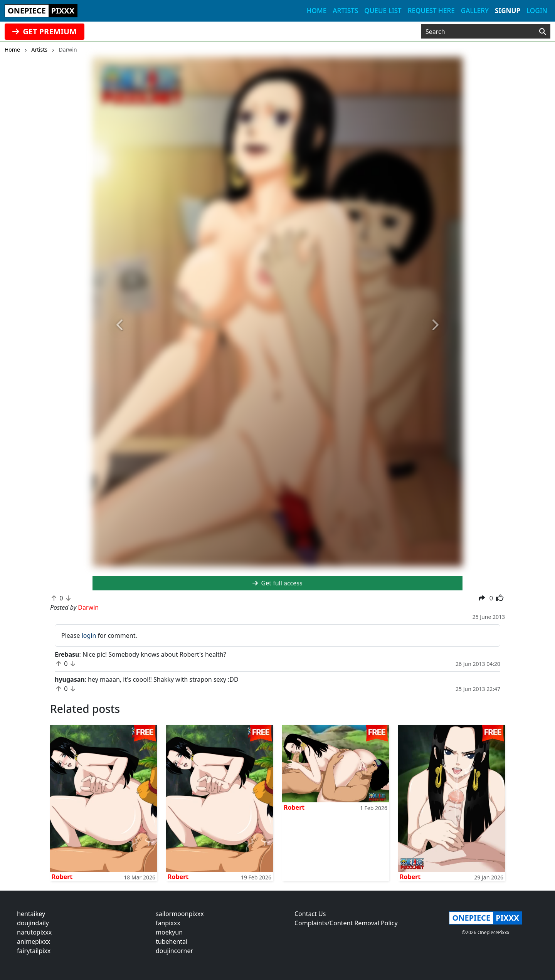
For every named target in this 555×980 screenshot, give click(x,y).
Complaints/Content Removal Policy (346, 923)
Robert (62, 877)
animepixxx (34, 941)
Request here (431, 11)
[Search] (542, 32)
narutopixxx (34, 932)
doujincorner (174, 951)
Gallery (475, 11)
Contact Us (310, 914)
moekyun (169, 932)
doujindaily (33, 923)
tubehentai (172, 941)
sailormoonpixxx (180, 914)
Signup (508, 11)
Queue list (383, 11)
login (89, 635)
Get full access (277, 583)
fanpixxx (168, 923)
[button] (120, 325)
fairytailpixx (34, 951)
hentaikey (31, 914)
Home (317, 11)
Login (537, 11)
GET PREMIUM (45, 31)
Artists (345, 11)
